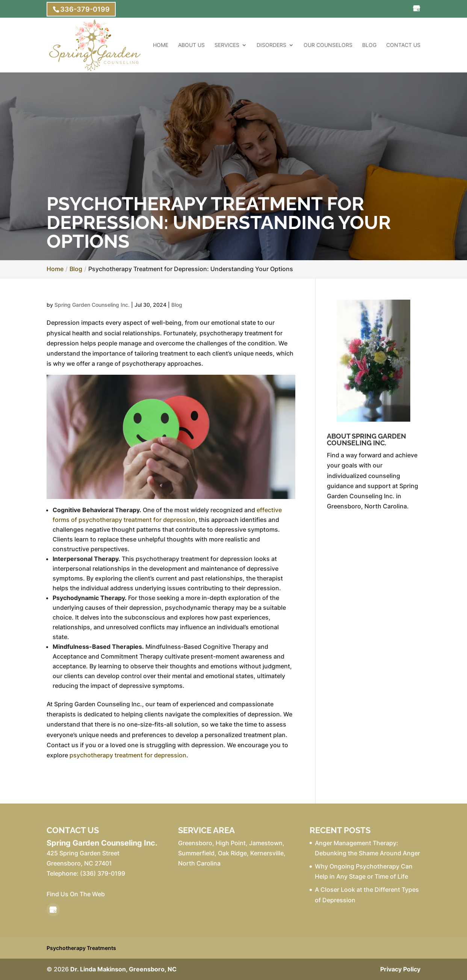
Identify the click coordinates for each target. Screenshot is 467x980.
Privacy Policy (400, 969)
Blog (369, 45)
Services (227, 45)
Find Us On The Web (76, 894)
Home (161, 45)
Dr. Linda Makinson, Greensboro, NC (123, 969)
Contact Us (403, 45)
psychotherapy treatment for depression (128, 755)
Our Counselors (328, 45)
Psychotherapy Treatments (81, 948)
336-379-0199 (85, 9)
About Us (191, 45)
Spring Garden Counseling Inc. (92, 305)
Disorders (271, 45)
